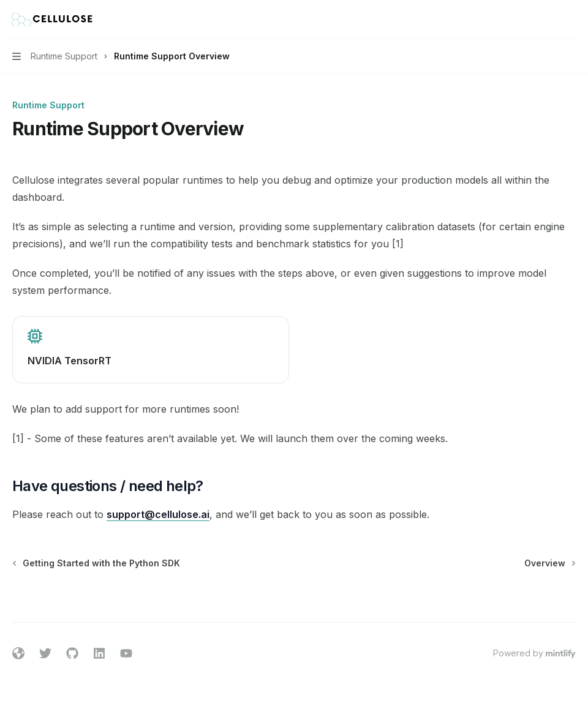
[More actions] (572, 20)
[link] (151, 350)
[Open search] (549, 20)
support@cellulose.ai (158, 514)
